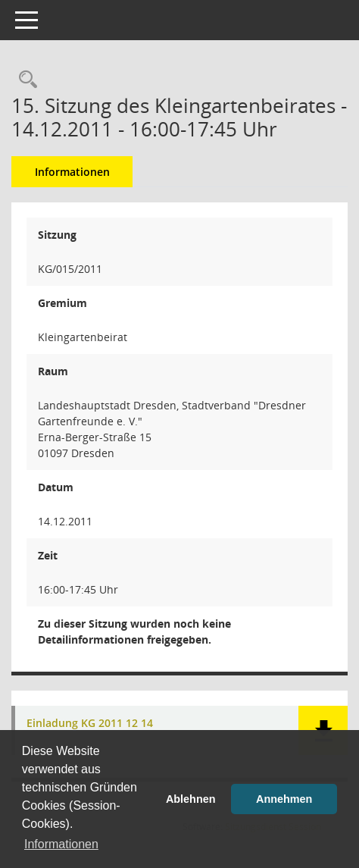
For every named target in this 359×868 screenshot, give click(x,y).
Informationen (72, 172)
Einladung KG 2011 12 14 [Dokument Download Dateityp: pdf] (90, 724)
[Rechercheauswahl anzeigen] (24, 80)
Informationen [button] (61, 844)
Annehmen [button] (284, 799)
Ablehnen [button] (191, 799)
